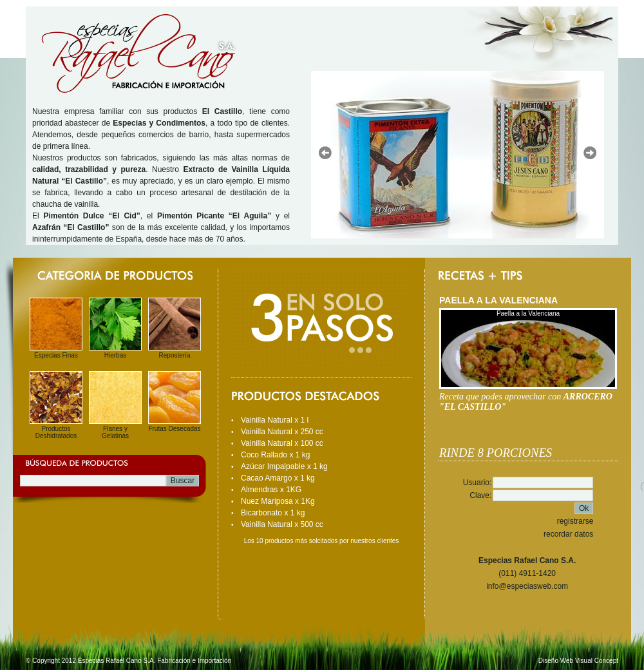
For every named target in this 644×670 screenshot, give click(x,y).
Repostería (175, 355)
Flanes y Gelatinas (115, 432)
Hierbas (115, 355)
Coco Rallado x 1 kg (275, 455)
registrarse (575, 521)
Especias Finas (56, 355)
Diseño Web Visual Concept (578, 661)
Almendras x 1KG (271, 490)
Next (590, 153)
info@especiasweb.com (527, 586)
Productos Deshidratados (56, 432)
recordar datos (568, 534)
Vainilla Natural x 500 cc (282, 524)
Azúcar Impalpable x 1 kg (284, 466)
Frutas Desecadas (174, 429)
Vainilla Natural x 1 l (275, 420)
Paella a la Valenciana (528, 313)
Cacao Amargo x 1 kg (278, 478)
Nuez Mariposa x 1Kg (278, 501)
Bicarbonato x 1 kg (273, 513)
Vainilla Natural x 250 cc (282, 432)
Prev (325, 153)
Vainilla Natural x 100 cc (282, 443)
